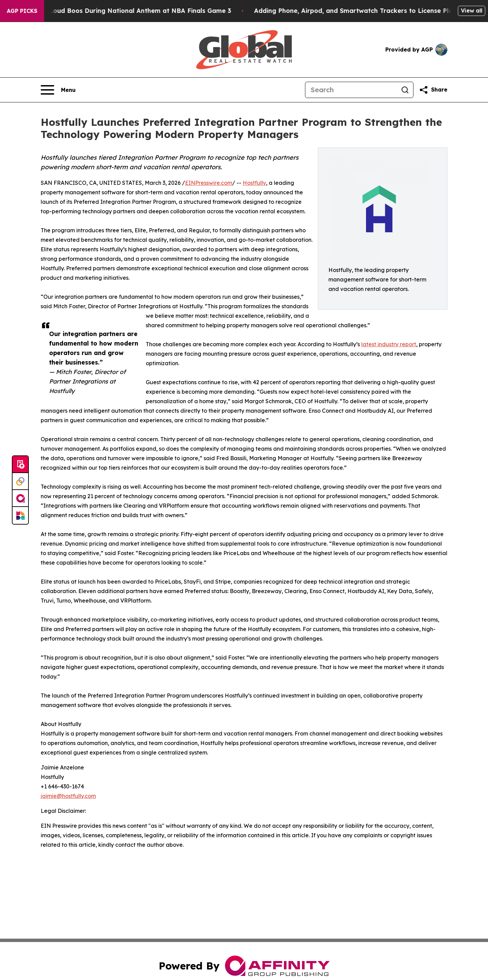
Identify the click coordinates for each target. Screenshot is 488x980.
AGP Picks (22, 11)
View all (472, 11)
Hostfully (254, 183)
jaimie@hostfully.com (68, 796)
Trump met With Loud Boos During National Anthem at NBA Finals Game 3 (121, 11)
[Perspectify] (20, 482)
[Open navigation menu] (58, 90)
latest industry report (389, 344)
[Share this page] (433, 90)
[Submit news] (20, 465)
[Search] (351, 90)
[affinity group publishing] (20, 498)
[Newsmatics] (20, 515)
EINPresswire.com (209, 183)
